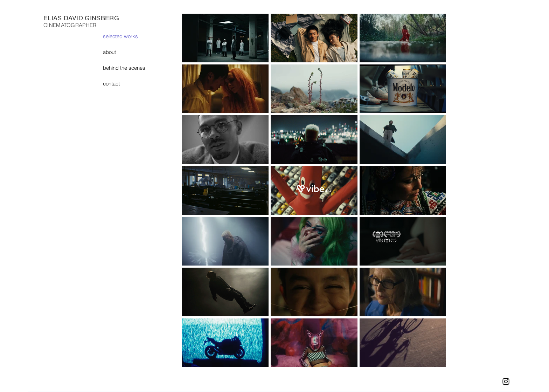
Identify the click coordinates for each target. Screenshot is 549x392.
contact (111, 84)
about (109, 52)
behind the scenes (124, 68)
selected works (120, 36)
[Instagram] (506, 381)
